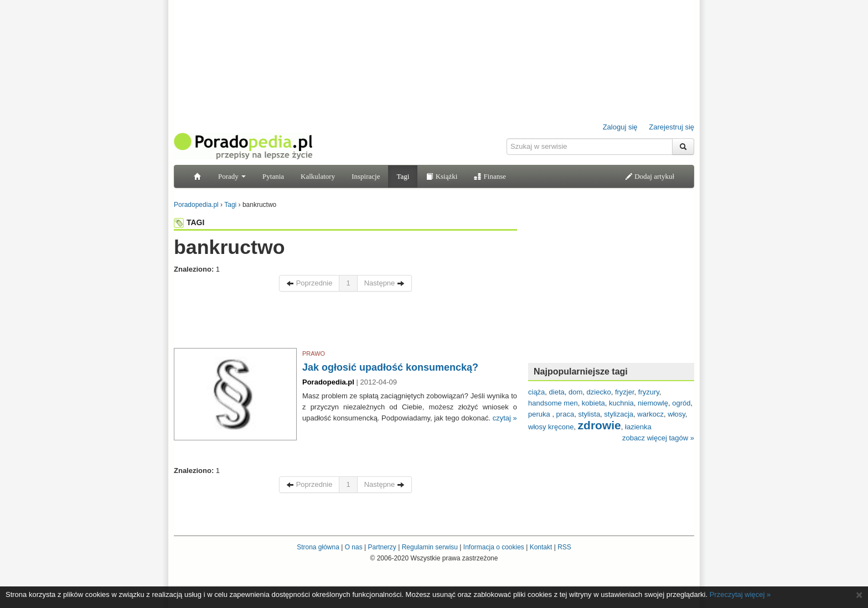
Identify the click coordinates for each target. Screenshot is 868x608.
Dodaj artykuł (650, 176)
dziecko (599, 392)
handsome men (553, 403)
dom (575, 392)
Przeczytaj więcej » (740, 594)
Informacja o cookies (494, 547)
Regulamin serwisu (430, 547)
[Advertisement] (345, 323)
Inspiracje (366, 176)
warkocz (650, 414)
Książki (441, 176)
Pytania (273, 176)
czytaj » (505, 418)
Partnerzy (382, 547)
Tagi (403, 176)
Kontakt (541, 547)
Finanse (490, 176)
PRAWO (314, 354)
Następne (384, 283)
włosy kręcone (551, 427)
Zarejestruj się (671, 127)
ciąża (536, 392)
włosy (676, 414)
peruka (540, 414)
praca (565, 414)
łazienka (638, 427)
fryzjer (625, 392)
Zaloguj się (620, 127)
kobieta (593, 403)
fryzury (649, 392)
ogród (681, 403)
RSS (564, 547)
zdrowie (600, 425)
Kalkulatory (318, 176)
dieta (557, 392)
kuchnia (621, 403)
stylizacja (619, 414)
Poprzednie (309, 283)
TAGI (189, 222)
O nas (354, 547)
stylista (589, 414)
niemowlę (653, 403)
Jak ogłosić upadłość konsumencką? (390, 367)
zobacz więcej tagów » (658, 438)
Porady (232, 176)
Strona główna (318, 547)
